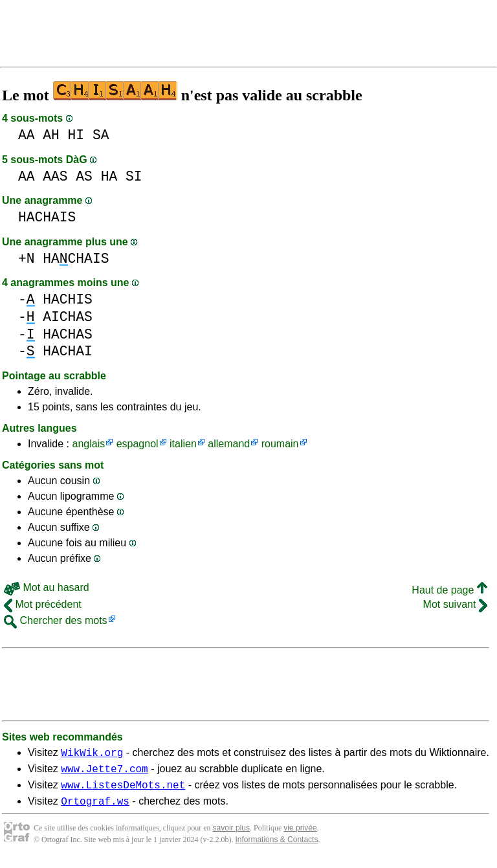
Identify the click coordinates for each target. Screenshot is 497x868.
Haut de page (449, 590)
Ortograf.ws (95, 808)
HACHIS (68, 299)
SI (134, 176)
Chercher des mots (56, 620)
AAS (55, 176)
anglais (88, 444)
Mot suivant (455, 604)
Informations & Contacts (276, 847)
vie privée (300, 836)
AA (27, 135)
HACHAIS (47, 217)
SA (101, 135)
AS (84, 176)
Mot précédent (43, 604)
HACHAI (68, 351)
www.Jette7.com (104, 772)
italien (183, 444)
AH (51, 135)
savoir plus (231, 836)
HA (109, 176)
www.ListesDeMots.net (123, 790)
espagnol (138, 444)
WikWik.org (92, 754)
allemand (229, 444)
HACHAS (68, 334)
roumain (280, 444)
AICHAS (68, 317)
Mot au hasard (47, 587)
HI (76, 135)
